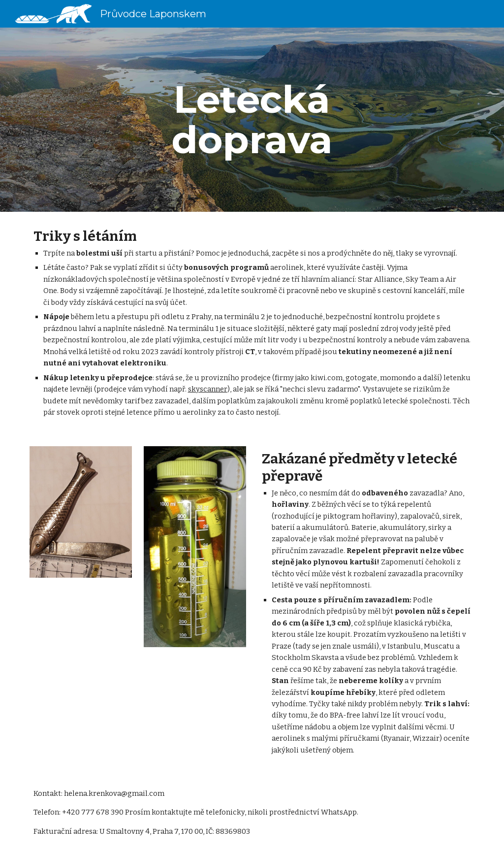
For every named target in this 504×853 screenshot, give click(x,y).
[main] (252, 120)
